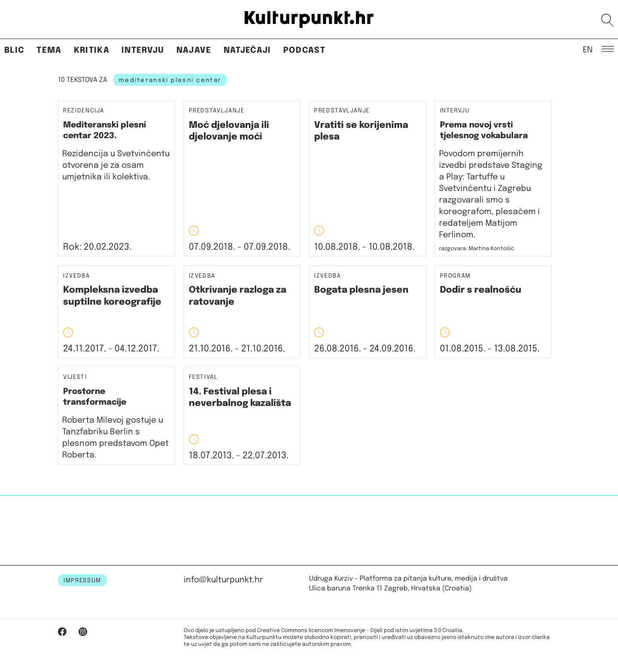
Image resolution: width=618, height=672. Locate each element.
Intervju (143, 50)
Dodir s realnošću (481, 290)
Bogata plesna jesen (361, 290)
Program (456, 276)
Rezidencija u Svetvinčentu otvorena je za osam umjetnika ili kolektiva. (116, 165)
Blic (14, 50)
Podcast (304, 50)
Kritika (92, 50)
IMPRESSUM (82, 581)
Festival (203, 377)
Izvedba (77, 276)
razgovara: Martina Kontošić (477, 249)
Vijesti (75, 377)
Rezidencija (84, 111)
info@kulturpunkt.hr (223, 580)
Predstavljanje (217, 111)
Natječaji (247, 50)
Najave (194, 50)
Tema (49, 50)
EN (588, 49)
